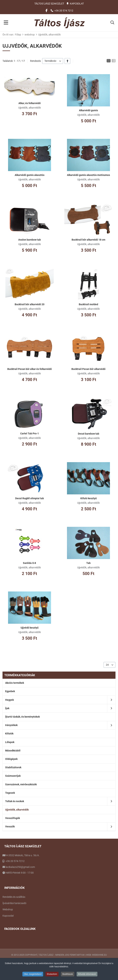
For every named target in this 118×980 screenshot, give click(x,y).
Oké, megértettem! (33, 975)
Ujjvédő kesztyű (30, 628)
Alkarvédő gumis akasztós (30, 175)
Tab (88, 563)
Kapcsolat (77, 4)
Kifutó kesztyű (89, 498)
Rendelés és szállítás (14, 897)
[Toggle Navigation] (6, 23)
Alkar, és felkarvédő (30, 103)
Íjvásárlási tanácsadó (14, 903)
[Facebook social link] (47, 11)
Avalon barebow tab (30, 240)
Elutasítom (52, 975)
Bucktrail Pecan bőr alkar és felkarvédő (30, 369)
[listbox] (53, 61)
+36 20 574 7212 (64, 11)
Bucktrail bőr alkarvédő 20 (30, 304)
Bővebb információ (87, 975)
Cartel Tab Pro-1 (30, 433)
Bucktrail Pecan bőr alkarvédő (88, 369)
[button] (112, 23)
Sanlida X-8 (29, 563)
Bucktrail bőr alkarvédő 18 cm (88, 240)
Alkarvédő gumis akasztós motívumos (88, 175)
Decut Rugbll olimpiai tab (30, 498)
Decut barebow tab (89, 434)
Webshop (8, 909)
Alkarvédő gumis (88, 110)
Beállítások (68, 975)
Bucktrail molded (88, 304)
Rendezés (35, 61)
